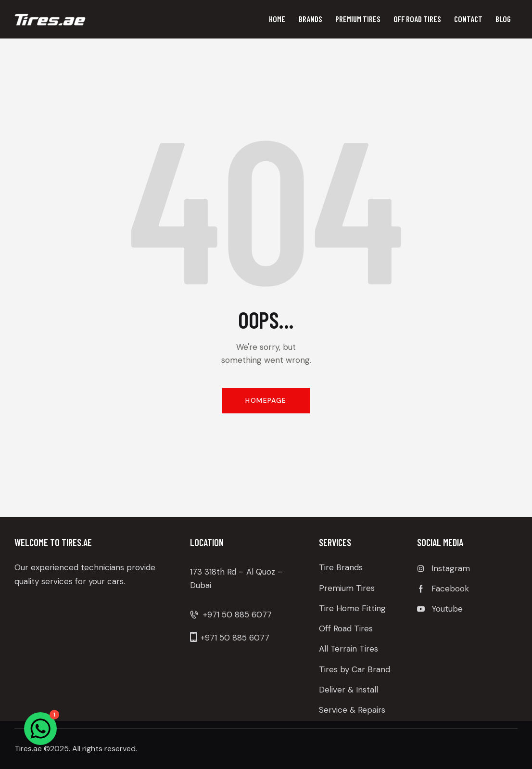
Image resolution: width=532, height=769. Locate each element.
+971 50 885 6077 (237, 615)
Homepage (266, 400)
